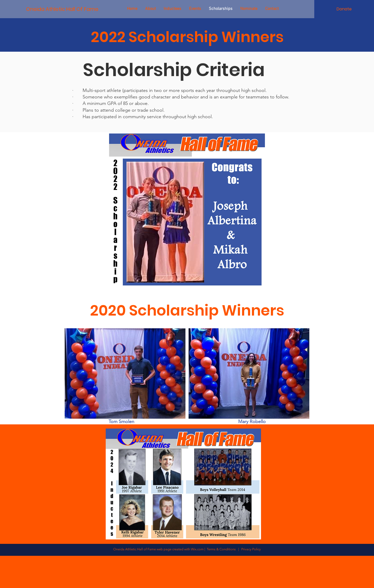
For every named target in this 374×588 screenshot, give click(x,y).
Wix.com (197, 549)
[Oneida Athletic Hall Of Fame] (62, 9)
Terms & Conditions (222, 549)
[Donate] (344, 9)
